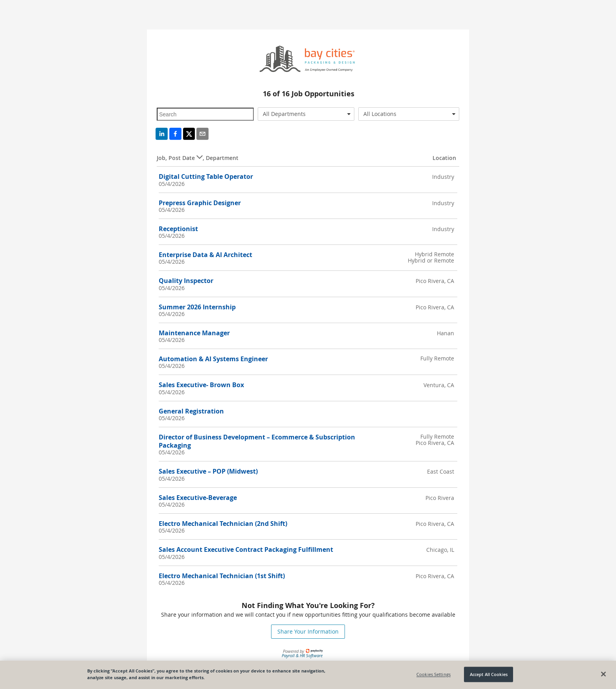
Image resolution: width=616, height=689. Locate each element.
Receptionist (178, 229)
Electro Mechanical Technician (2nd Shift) (223, 524)
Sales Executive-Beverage (198, 498)
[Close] (603, 674)
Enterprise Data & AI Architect (205, 255)
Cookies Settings (434, 674)
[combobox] (306, 114)
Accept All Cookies (489, 674)
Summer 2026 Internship (197, 307)
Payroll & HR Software (302, 655)
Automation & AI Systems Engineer (213, 359)
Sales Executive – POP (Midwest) (208, 471)
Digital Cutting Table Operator (206, 176)
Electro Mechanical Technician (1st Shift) (222, 576)
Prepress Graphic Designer (200, 203)
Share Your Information (308, 631)
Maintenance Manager (194, 333)
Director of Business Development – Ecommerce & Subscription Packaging (257, 441)
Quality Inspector (186, 281)
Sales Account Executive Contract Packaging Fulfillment (246, 549)
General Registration (191, 411)
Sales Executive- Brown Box (201, 385)
